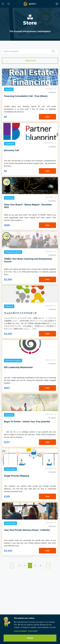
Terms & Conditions (20, 631)
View (47, 117)
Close (30, 638)
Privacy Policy (33, 631)
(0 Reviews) (52, 92)
